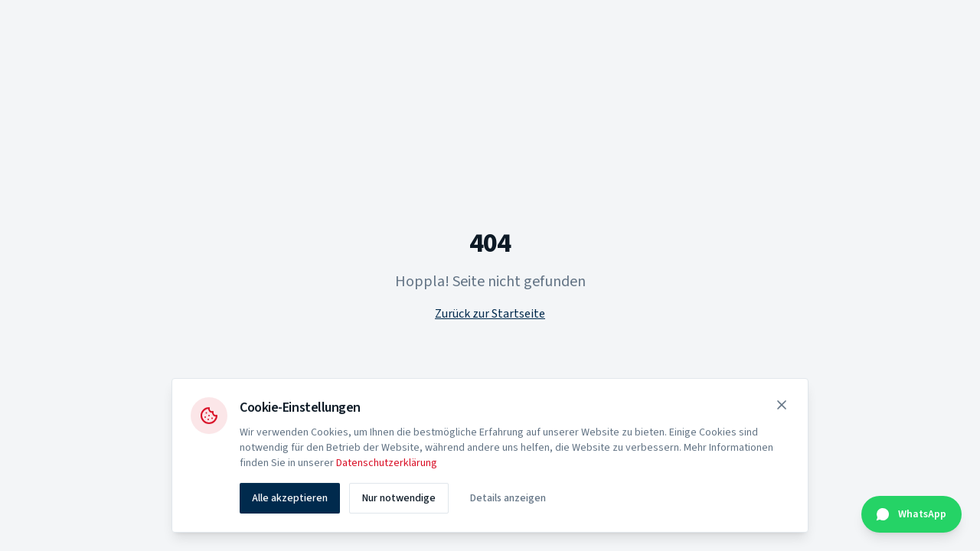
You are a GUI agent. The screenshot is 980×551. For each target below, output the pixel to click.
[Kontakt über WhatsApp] (911, 514)
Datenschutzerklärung (387, 465)
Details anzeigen (508, 500)
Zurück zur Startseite (490, 314)
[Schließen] (782, 406)
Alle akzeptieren (290, 500)
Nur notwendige (399, 500)
